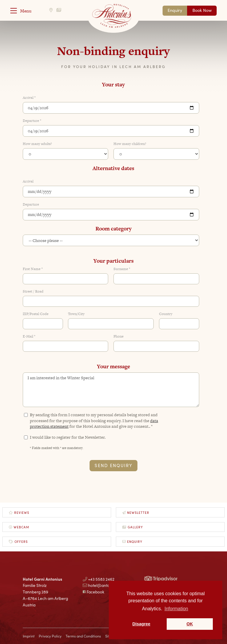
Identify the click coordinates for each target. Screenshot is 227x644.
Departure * (32, 121)
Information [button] (176, 609)
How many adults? (37, 144)
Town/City (76, 314)
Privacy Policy (50, 636)
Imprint (29, 636)
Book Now (202, 10)
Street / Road (33, 292)
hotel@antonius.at (102, 585)
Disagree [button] (141, 624)
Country (166, 314)
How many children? (130, 144)
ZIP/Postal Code (36, 314)
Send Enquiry (113, 465)
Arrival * (29, 98)
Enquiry (175, 10)
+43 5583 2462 (99, 579)
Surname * (122, 269)
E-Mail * (29, 336)
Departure (31, 205)
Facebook (94, 592)
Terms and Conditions (83, 636)
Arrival (28, 181)
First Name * (33, 269)
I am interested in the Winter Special (111, 390)
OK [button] (190, 624)
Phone (119, 336)
